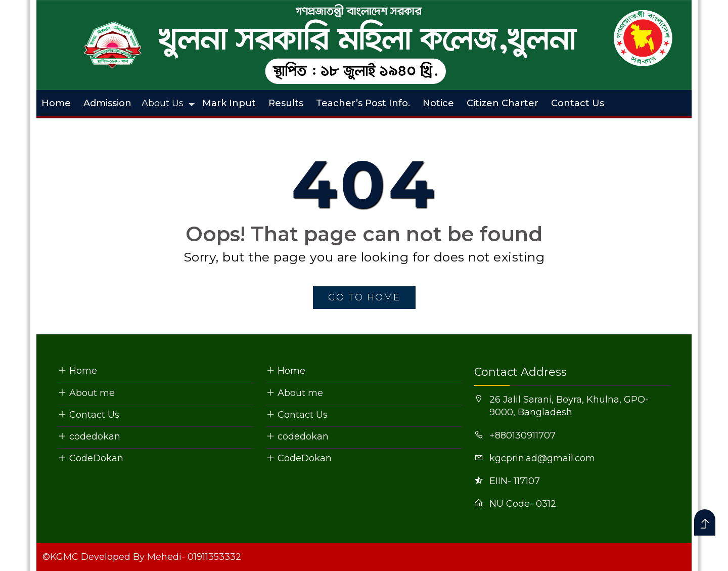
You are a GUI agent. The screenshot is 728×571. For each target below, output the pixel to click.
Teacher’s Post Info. (363, 103)
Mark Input (229, 103)
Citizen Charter (503, 103)
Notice (438, 103)
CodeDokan (90, 458)
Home (56, 103)
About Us (163, 103)
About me (86, 393)
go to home (364, 297)
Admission (107, 103)
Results (286, 103)
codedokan (89, 436)
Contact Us (578, 103)
